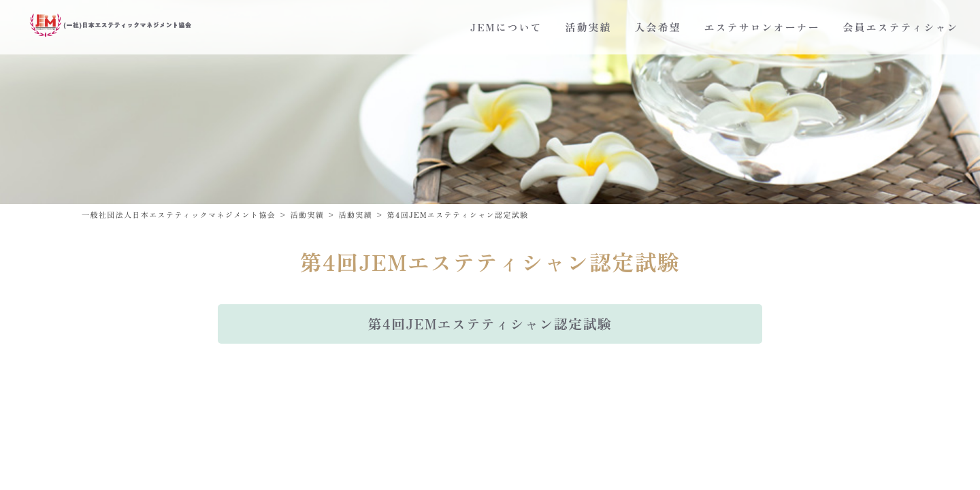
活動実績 (589, 27)
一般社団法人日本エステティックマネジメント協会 (179, 214)
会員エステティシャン (901, 27)
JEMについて (506, 27)
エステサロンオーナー (762, 27)
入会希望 (658, 27)
